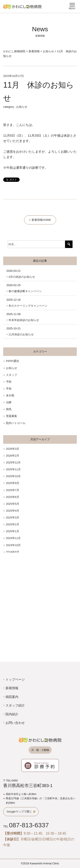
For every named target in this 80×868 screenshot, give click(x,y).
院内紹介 (12, 714)
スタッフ (12, 375)
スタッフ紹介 (15, 705)
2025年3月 (13, 518)
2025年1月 (13, 531)
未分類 (10, 395)
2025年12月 (13, 462)
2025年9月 (13, 483)
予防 (9, 382)
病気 (9, 409)
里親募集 (12, 416)
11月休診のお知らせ (21, 334)
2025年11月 (13, 469)
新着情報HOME (41, 220)
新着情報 (12, 688)
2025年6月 (13, 497)
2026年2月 (13, 456)
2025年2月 (13, 524)
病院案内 (12, 697)
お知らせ (22, 107)
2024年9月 (13, 552)
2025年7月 (13, 490)
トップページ (15, 679)
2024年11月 (13, 538)
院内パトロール (16, 423)
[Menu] (72, 6)
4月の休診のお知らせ (22, 277)
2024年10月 (13, 545)
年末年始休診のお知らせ (24, 320)
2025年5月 (13, 504)
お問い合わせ (15, 723)
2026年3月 (13, 449)
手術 (9, 389)
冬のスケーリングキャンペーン (28, 306)
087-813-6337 (29, 825)
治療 (9, 402)
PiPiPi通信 (12, 361)
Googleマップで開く (19, 812)
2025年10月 (13, 476)
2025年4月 (13, 511)
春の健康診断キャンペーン (25, 291)
